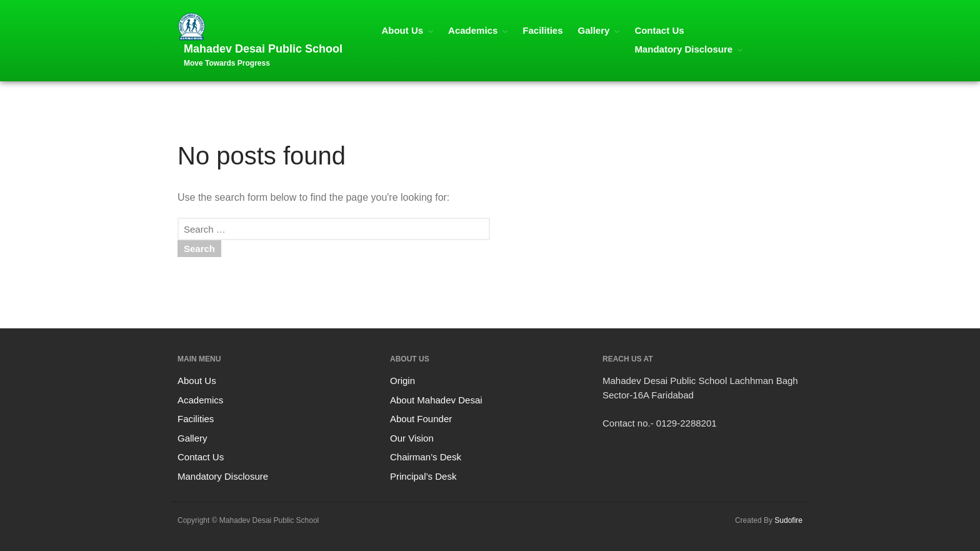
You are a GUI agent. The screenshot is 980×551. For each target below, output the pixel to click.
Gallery (594, 30)
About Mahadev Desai (436, 400)
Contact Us (659, 30)
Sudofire (788, 520)
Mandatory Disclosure (683, 49)
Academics (473, 30)
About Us (402, 30)
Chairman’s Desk (426, 457)
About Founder (421, 419)
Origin (402, 381)
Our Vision (412, 438)
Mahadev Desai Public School (263, 49)
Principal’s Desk (423, 476)
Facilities (542, 30)
